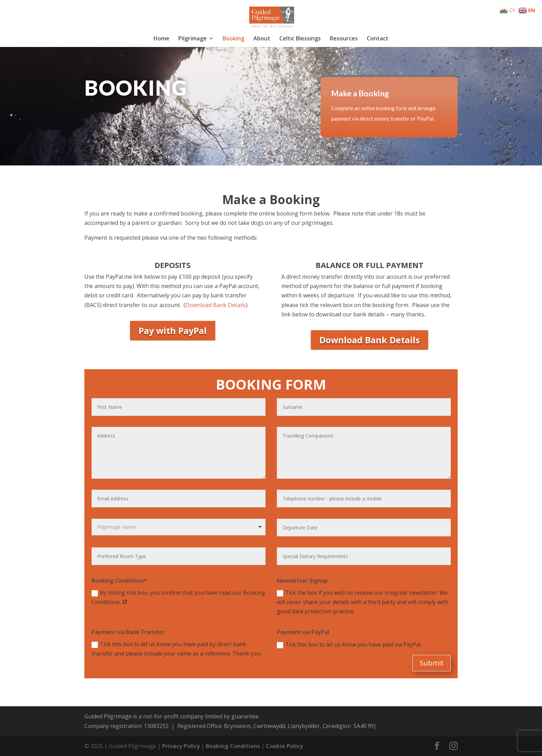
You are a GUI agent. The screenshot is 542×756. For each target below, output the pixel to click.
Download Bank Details (216, 305)
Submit (432, 663)
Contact (378, 39)
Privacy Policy (181, 746)
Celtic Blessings (300, 39)
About (262, 39)
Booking (233, 39)
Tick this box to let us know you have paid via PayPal (349, 644)
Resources (344, 39)
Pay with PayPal (173, 331)
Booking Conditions (233, 746)
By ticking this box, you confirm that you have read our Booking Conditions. (178, 597)
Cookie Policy (284, 746)
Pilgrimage (193, 39)
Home (161, 39)
